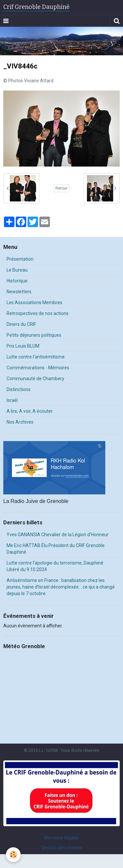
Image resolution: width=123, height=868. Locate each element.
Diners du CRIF (21, 324)
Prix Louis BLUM (23, 346)
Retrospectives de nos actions (38, 313)
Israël (12, 400)
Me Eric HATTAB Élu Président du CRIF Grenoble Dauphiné (56, 549)
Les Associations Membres (34, 302)
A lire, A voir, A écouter (30, 411)
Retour (61, 188)
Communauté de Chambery (35, 379)
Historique (17, 281)
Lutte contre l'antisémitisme (36, 357)
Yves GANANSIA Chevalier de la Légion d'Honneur (58, 535)
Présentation (20, 259)
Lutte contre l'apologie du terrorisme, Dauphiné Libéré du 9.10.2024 (55, 566)
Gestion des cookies (61, 848)
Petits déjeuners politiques (34, 335)
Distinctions (19, 389)
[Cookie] (13, 855)
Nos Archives (20, 422)
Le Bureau (17, 270)
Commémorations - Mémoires (38, 368)
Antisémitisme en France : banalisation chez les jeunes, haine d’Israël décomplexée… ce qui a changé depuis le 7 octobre (61, 587)
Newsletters (19, 292)
